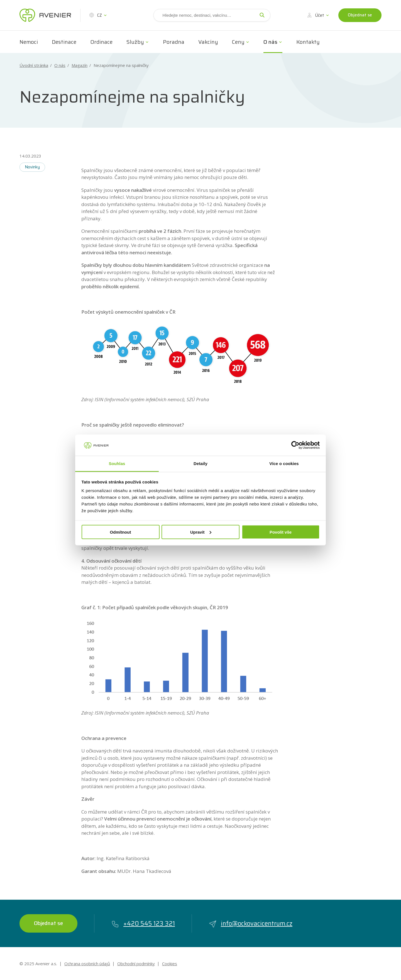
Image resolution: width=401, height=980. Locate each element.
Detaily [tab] (200, 464)
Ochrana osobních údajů (87, 964)
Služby (135, 42)
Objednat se (360, 15)
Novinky (32, 167)
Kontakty (308, 42)
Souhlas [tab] (117, 464)
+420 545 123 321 (143, 924)
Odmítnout (121, 532)
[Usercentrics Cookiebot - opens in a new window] (295, 445)
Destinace (64, 42)
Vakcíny (208, 42)
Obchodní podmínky (136, 964)
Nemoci (29, 42)
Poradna (174, 42)
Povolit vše (281, 532)
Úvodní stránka (34, 65)
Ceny (238, 42)
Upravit (201, 532)
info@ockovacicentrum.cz (250, 924)
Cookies (170, 964)
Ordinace (101, 42)
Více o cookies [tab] (284, 464)
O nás (270, 42)
